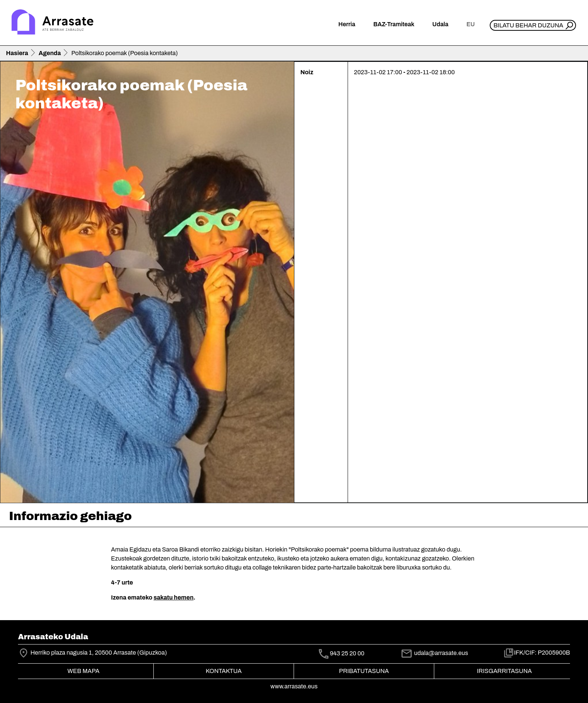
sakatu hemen (173, 597)
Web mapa (83, 671)
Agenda (50, 53)
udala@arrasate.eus (434, 653)
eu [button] (471, 24)
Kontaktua (224, 671)
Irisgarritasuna (505, 671)
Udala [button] (440, 24)
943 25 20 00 (347, 653)
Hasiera (17, 53)
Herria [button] (347, 24)
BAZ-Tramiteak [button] (394, 24)
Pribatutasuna (364, 671)
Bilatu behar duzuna (528, 25)
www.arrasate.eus (294, 686)
